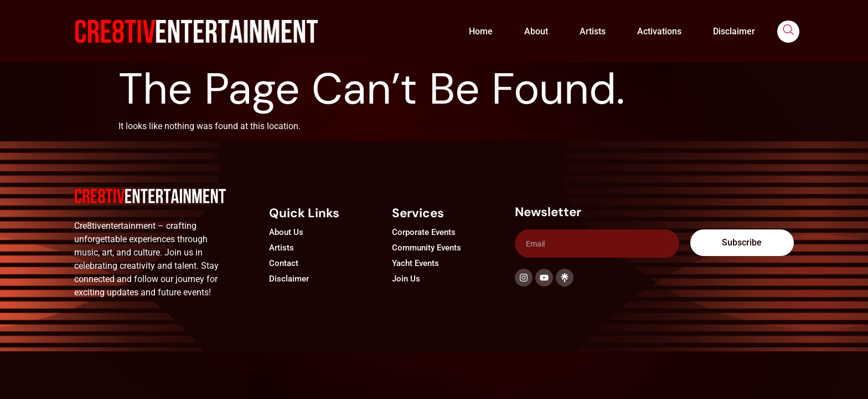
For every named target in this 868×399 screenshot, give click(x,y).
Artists (593, 31)
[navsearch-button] (788, 32)
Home (481, 31)
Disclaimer (734, 31)
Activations (659, 31)
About (536, 31)
